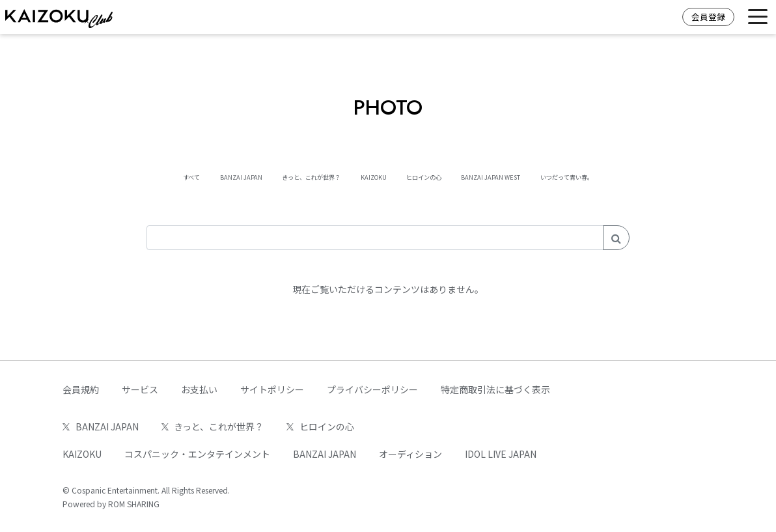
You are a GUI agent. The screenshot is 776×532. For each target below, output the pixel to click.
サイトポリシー (272, 389)
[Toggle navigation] (758, 17)
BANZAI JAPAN (165, 176)
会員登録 (708, 17)
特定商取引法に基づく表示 (495, 389)
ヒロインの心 (441, 176)
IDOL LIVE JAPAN (501, 454)
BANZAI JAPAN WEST (543, 176)
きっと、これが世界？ (271, 176)
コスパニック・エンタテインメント (197, 454)
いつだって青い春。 (658, 176)
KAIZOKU (365, 176)
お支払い (199, 389)
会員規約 (81, 389)
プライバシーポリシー (372, 389)
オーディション (410, 454)
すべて (91, 176)
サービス (140, 389)
